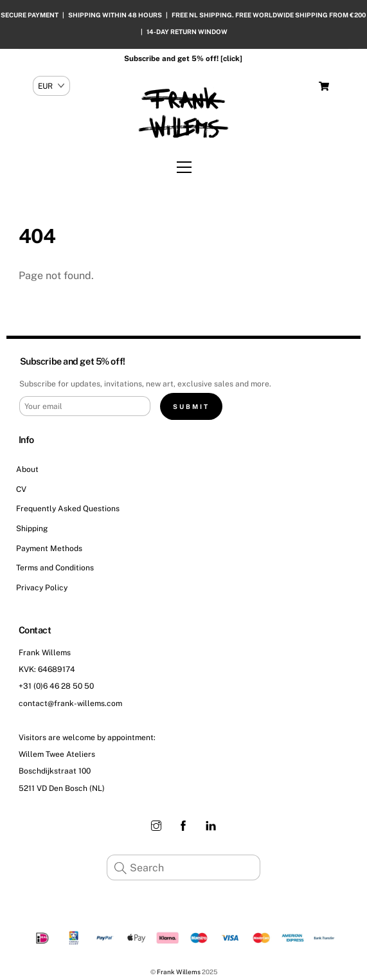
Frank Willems (179, 972)
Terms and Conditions (55, 568)
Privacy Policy (42, 588)
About (27, 469)
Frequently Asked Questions (68, 509)
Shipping (32, 529)
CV (21, 489)
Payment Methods (49, 549)
